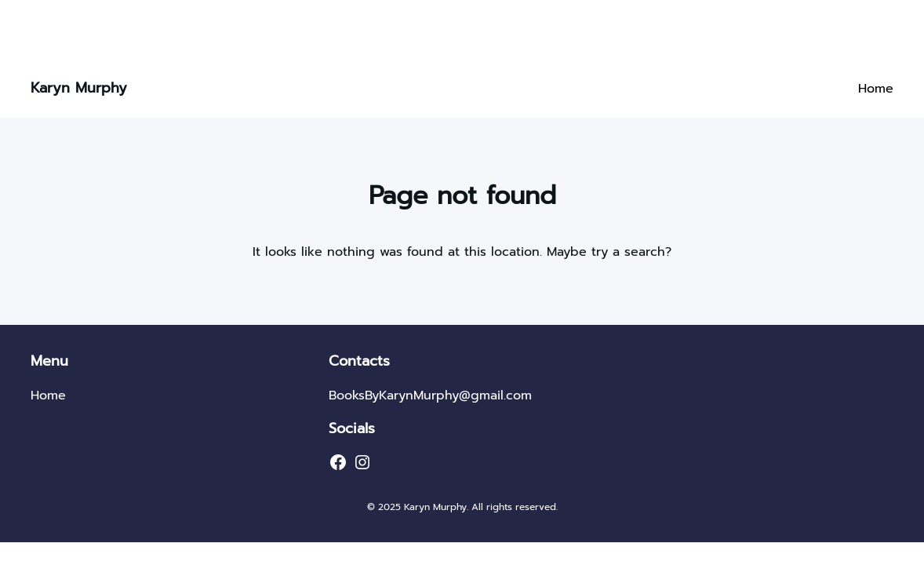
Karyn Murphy (79, 88)
